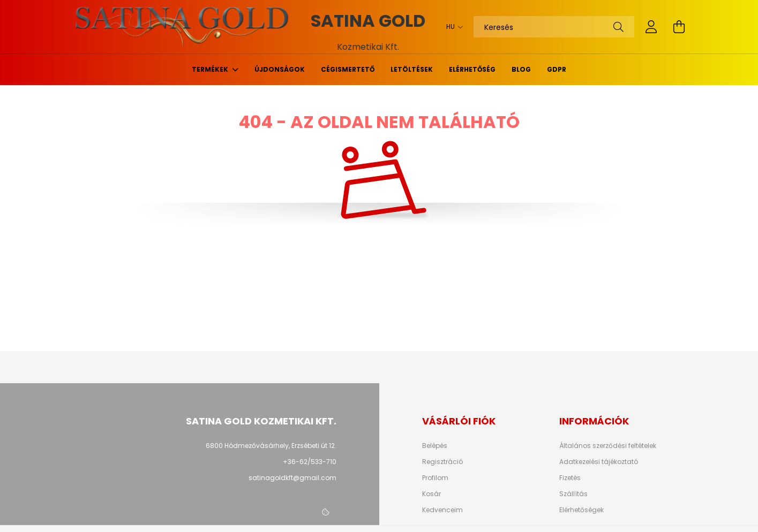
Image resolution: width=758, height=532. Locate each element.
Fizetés (570, 478)
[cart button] (679, 27)
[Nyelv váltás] (452, 27)
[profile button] (651, 27)
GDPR (557, 69)
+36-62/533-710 (310, 462)
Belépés (435, 446)
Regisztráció (442, 462)
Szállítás (573, 494)
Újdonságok (280, 69)
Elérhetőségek (581, 510)
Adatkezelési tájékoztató (599, 462)
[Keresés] (554, 27)
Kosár (431, 494)
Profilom (435, 478)
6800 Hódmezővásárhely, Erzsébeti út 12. (271, 446)
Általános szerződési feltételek (608, 446)
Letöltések (412, 69)
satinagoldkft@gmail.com (292, 478)
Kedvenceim (442, 510)
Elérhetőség (472, 69)
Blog (521, 69)
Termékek (211, 69)
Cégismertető (348, 69)
